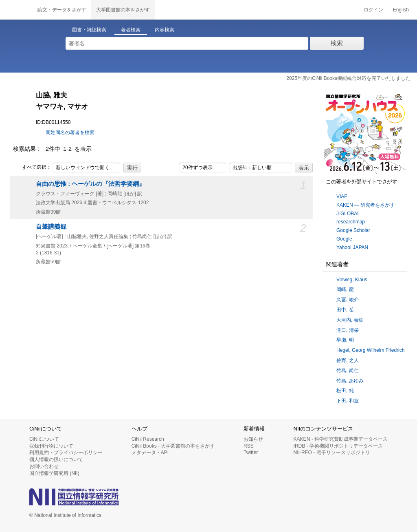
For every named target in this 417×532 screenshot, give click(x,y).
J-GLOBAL (348, 214)
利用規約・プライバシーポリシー (66, 453)
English (401, 10)
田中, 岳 (345, 310)
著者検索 (131, 30)
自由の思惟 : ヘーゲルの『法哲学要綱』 (90, 184)
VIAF (342, 196)
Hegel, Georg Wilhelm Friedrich (370, 350)
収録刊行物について (51, 446)
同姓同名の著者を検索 (70, 132)
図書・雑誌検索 (89, 30)
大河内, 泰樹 (350, 320)
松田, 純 (345, 391)
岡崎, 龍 (345, 289)
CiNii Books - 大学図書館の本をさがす (173, 446)
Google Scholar (353, 230)
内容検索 (165, 30)
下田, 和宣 (348, 401)
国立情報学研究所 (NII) (54, 473)
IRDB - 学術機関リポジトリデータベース (338, 446)
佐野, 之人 (348, 360)
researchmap (351, 222)
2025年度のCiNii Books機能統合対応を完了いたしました (348, 78)
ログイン (373, 10)
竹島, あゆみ (350, 381)
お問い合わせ (44, 466)
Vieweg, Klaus (352, 280)
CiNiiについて (44, 439)
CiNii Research (148, 439)
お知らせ (253, 439)
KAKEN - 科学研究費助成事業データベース (341, 439)
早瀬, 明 (345, 340)
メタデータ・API (150, 453)
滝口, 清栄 (348, 330)
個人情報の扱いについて (56, 459)
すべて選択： (32, 168)
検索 (337, 43)
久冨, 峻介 (348, 300)
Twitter (251, 453)
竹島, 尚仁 (348, 371)
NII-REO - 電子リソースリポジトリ (332, 453)
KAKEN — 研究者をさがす (365, 205)
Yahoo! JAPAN (352, 247)
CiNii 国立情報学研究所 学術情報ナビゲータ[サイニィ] (16, 10)
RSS (249, 446)
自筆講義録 (51, 227)
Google (344, 239)
